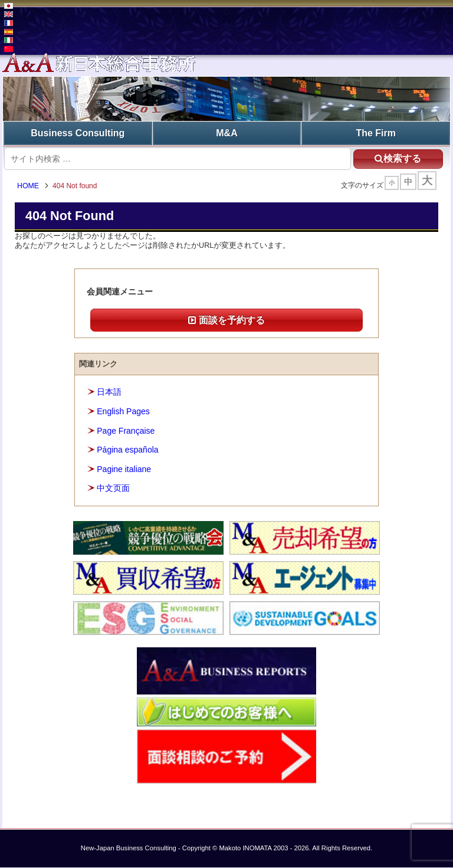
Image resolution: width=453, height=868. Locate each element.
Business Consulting (78, 133)
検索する (398, 158)
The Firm (376, 133)
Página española (127, 450)
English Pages (123, 412)
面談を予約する (226, 320)
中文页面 (113, 489)
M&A (226, 133)
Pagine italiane (124, 469)
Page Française (126, 431)
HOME (29, 186)
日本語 (109, 392)
